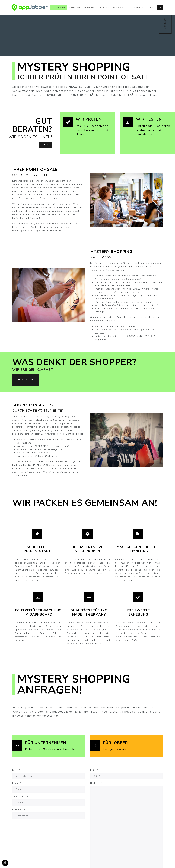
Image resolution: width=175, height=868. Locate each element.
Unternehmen (20, 809)
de (160, 8)
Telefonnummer (21, 796)
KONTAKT (165, 24)
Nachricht (96, 783)
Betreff (95, 770)
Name (16, 770)
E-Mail (17, 783)
